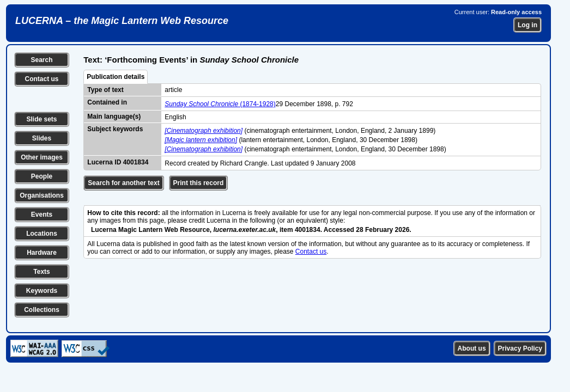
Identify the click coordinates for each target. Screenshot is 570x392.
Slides (42, 138)
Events (42, 215)
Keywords (42, 291)
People (42, 176)
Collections (42, 310)
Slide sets (41, 119)
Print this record (199, 183)
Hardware (42, 253)
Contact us (41, 79)
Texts (41, 272)
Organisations (42, 195)
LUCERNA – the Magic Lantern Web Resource (122, 21)
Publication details (116, 77)
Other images (42, 157)
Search (41, 60)
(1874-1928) (220, 104)
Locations (42, 234)
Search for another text (123, 183)
